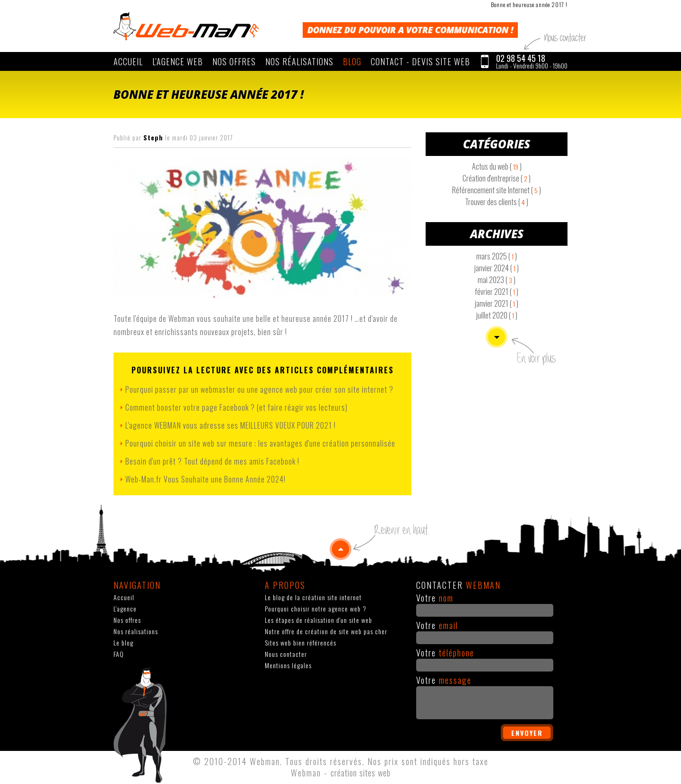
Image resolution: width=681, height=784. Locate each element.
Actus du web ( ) (497, 166)
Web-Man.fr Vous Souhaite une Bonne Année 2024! (205, 479)
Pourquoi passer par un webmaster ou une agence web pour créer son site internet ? (259, 389)
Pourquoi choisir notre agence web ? (316, 608)
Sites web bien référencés (301, 642)
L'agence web (178, 61)
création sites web (361, 773)
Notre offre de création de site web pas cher (326, 631)
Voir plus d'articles (497, 337)
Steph (153, 137)
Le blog (123, 642)
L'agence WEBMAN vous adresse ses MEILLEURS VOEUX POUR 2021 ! (231, 425)
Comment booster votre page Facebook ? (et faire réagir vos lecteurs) (236, 407)
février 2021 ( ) (497, 292)
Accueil (128, 61)
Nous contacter (286, 654)
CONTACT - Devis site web (420, 61)
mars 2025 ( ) (497, 256)
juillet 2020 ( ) (497, 315)
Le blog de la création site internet (313, 597)
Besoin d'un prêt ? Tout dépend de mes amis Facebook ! (212, 461)
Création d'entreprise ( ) (497, 178)
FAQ (119, 654)
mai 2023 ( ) (497, 280)
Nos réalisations (299, 61)
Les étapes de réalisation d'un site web (319, 620)
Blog (352, 61)
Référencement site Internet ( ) (497, 190)
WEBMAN (186, 26)
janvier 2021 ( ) (497, 303)
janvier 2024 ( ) (497, 268)
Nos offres (234, 61)
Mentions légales (288, 665)
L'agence (125, 608)
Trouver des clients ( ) (497, 202)
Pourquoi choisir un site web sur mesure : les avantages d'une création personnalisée (260, 443)
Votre (435, 598)
